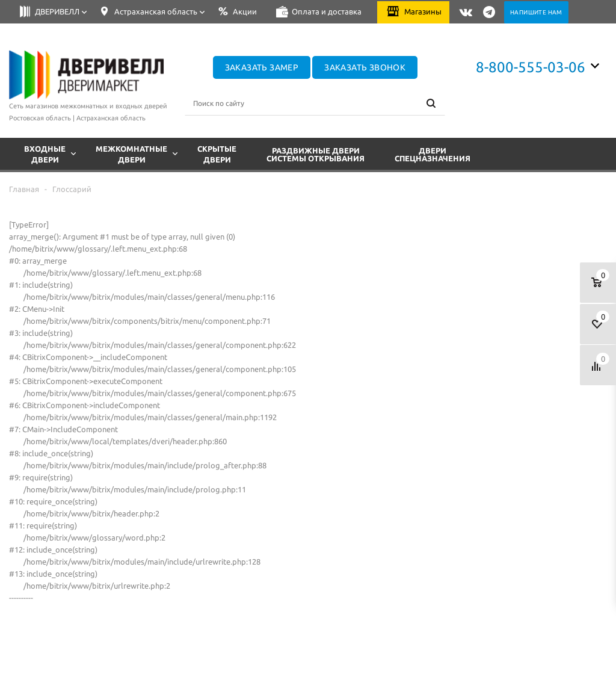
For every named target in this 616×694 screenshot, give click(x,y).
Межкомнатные (137, 153)
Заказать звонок (365, 67)
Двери (433, 155)
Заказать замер (262, 67)
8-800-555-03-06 (531, 67)
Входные (51, 153)
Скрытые (217, 153)
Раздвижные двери (316, 155)
